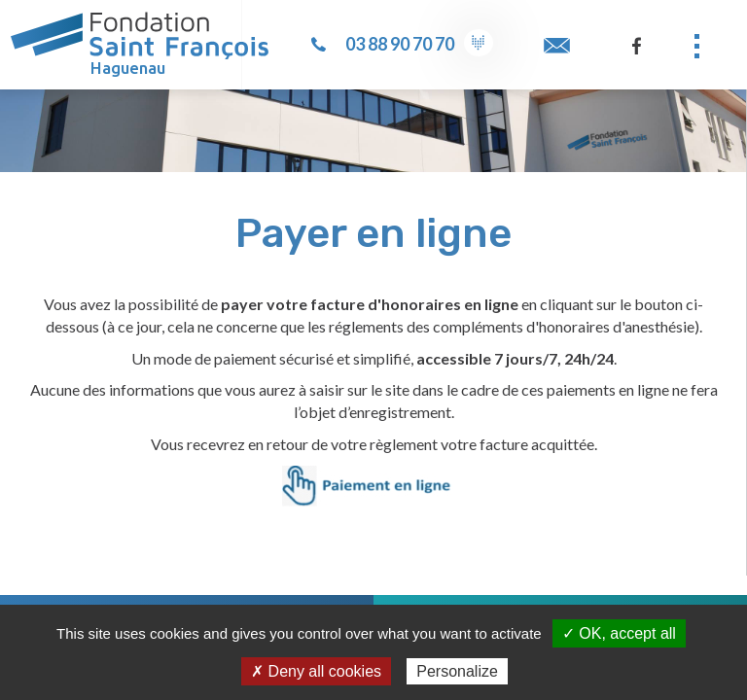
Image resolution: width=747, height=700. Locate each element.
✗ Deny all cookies (316, 671)
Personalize (457, 671)
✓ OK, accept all (619, 633)
